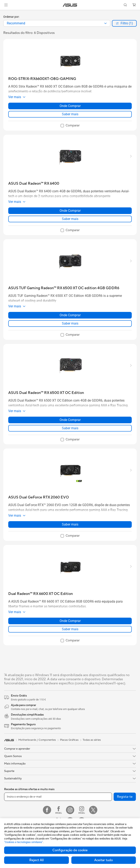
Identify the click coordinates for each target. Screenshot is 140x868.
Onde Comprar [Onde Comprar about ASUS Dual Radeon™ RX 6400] (70, 211)
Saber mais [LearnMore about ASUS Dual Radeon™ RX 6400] (70, 219)
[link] (70, 5)
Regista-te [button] (125, 797)
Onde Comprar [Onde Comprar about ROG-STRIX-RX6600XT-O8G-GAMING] (70, 106)
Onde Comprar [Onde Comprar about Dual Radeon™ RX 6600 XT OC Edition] (70, 621)
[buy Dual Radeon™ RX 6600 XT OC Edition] (41, 594)
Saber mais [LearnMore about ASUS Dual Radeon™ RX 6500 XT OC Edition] (70, 428)
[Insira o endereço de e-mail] (58, 797)
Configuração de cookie (70, 850)
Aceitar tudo (104, 860)
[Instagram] (70, 810)
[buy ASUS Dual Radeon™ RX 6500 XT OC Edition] (46, 393)
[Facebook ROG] (59, 810)
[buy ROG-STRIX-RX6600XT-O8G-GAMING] (42, 79)
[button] (6, 5)
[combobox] (57, 23)
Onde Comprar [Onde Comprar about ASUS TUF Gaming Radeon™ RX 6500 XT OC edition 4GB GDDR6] (70, 315)
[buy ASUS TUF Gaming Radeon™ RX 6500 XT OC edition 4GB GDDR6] (64, 288)
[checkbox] (70, 126)
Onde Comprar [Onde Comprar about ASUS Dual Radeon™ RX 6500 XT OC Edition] (70, 420)
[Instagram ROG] (82, 810)
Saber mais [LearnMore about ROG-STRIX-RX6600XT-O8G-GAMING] (70, 114)
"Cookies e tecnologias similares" (24, 842)
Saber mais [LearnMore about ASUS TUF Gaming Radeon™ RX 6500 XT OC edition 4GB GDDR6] (70, 323)
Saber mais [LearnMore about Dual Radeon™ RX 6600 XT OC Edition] (70, 629)
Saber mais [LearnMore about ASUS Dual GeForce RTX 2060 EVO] (70, 524)
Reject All (36, 860)
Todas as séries (92, 740)
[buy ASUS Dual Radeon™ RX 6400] (34, 184)
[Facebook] (47, 810)
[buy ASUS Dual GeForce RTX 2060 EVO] (39, 497)
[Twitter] (93, 810)
